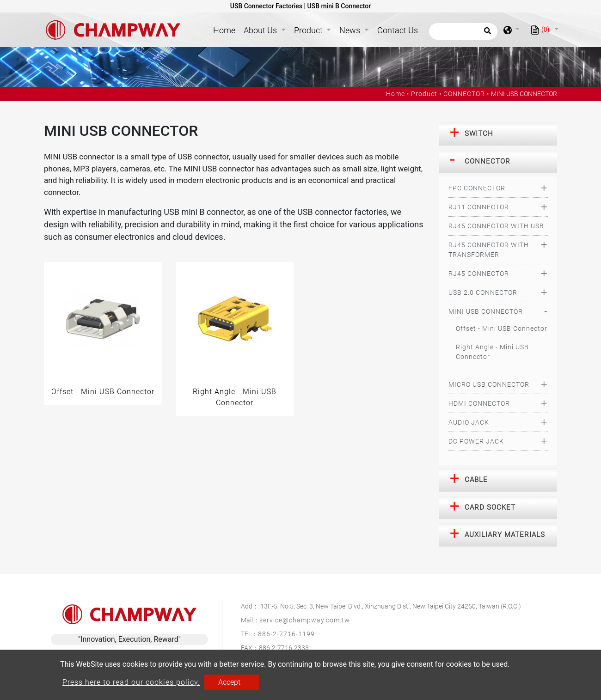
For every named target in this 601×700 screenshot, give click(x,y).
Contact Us (398, 30)
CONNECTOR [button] (488, 161)
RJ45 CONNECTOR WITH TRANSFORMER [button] (489, 250)
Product (424, 94)
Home (226, 29)
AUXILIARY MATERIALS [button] (505, 535)
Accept (229, 682)
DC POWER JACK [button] (476, 441)
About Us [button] (261, 30)
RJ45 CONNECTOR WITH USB (496, 226)
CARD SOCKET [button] (490, 507)
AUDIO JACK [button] (469, 422)
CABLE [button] (476, 480)
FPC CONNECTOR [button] (477, 188)
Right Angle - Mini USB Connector (492, 352)
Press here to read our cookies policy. (131, 682)
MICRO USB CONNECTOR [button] (489, 384)
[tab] (498, 134)
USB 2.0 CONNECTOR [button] (483, 292)
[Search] (463, 31)
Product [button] (309, 30)
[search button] (486, 34)
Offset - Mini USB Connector (502, 329)
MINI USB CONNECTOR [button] (486, 311)
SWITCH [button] (479, 134)
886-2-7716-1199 (286, 634)
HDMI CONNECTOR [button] (479, 403)
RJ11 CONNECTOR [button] (479, 207)
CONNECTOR (464, 94)
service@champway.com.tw (305, 620)
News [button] (351, 30)
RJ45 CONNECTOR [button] (479, 274)
